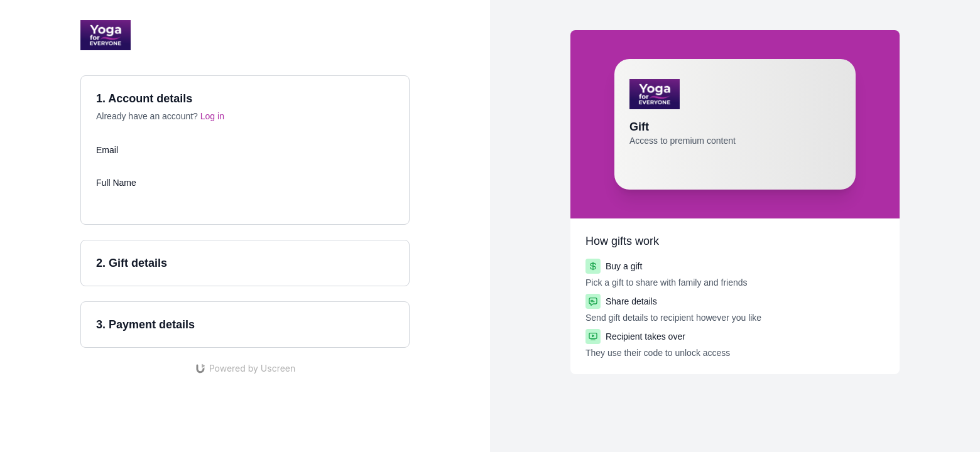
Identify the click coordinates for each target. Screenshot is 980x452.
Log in (212, 116)
